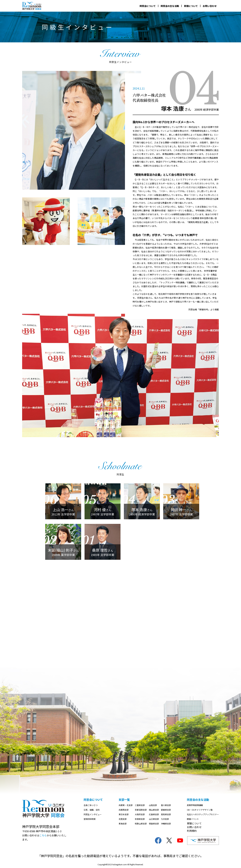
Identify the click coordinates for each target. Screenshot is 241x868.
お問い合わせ (210, 6)
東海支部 (123, 824)
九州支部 (165, 819)
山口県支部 (154, 819)
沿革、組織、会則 (92, 810)
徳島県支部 (154, 824)
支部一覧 (124, 800)
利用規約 (192, 831)
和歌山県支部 (141, 824)
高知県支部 (166, 814)
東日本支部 (124, 814)
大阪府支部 (140, 814)
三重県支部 (140, 805)
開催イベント (193, 819)
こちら (43, 835)
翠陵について (191, 6)
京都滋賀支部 (141, 810)
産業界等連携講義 (195, 805)
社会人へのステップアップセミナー (203, 814)
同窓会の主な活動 (170, 6)
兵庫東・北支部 (126, 805)
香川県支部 (166, 805)
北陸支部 (123, 819)
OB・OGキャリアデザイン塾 (200, 810)
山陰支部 (153, 805)
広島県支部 (154, 814)
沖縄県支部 (166, 824)
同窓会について (148, 6)
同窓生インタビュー (93, 814)
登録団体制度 (90, 819)
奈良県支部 (140, 819)
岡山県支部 (154, 810)
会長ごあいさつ (91, 805)
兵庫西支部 (124, 810)
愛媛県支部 (166, 810)
